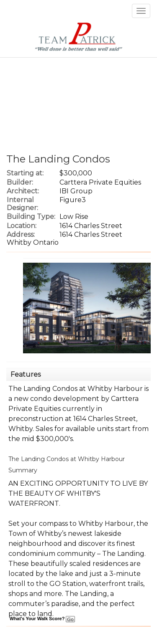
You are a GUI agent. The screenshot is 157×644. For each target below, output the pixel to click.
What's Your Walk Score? (42, 619)
